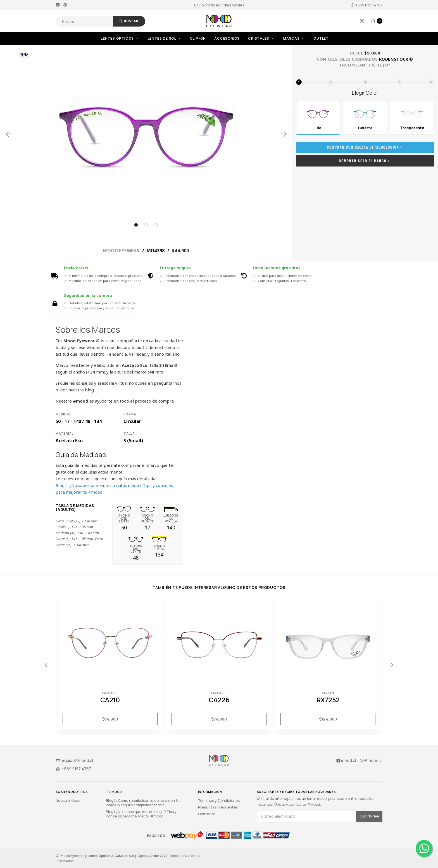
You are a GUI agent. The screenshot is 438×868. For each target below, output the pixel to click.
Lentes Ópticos (120, 38)
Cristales (261, 38)
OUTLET (321, 38)
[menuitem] (124, 38)
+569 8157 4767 (366, 5)
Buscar (128, 21)
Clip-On (198, 38)
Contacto (207, 814)
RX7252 (328, 700)
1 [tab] (136, 225)
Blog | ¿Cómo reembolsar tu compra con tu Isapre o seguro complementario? (143, 803)
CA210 (110, 700)
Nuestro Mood (68, 800)
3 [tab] (156, 225)
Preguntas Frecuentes (218, 807)
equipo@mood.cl (74, 760)
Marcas (294, 38)
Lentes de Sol (165, 38)
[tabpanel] (146, 134)
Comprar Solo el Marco (365, 161)
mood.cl (346, 760)
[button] (362, 21)
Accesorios (227, 38)
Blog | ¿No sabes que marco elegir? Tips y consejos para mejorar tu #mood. (141, 814)
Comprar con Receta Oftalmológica (365, 147)
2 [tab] (146, 225)
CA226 (219, 700)
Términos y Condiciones (219, 800)
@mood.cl (371, 760)
